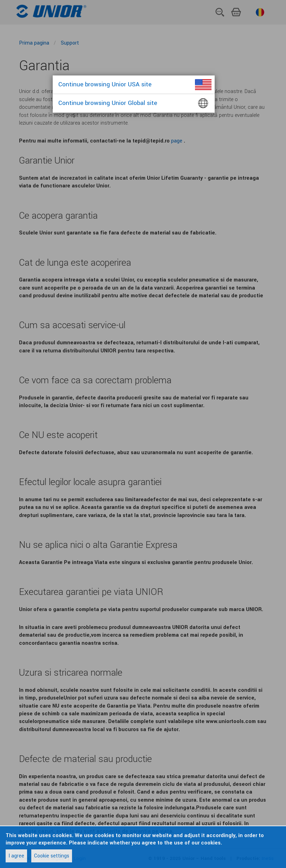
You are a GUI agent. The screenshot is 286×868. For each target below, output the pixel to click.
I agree (16, 856)
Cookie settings (52, 856)
